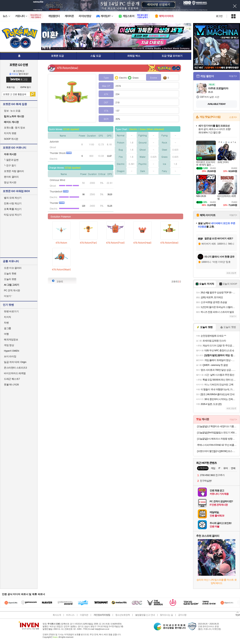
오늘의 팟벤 (10, 279)
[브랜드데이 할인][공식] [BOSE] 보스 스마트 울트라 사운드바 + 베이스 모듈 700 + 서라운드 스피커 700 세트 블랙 (217, 451)
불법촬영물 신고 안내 (145, 615)
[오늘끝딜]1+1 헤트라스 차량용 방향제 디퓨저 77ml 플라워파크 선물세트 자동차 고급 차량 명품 (217, 439)
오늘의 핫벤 (10, 274)
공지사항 (182, 615)
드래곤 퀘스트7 (12, 379)
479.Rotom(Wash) (61, 269)
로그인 (219, 16)
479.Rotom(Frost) (115, 243)
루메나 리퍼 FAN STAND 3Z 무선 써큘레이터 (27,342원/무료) (217, 445)
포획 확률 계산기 (13, 209)
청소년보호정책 (123, 615)
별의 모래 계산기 (13, 198)
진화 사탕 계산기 (13, 203)
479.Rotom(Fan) (88, 243)
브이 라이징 (10, 356)
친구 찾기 (10, 166)
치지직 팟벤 (10, 133)
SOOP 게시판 (11, 139)
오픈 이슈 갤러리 (13, 268)
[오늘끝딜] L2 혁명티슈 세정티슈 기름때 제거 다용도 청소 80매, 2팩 (217, 426)
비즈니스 (70, 615)
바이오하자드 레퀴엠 (15, 373)
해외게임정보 (11, 340)
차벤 (6, 323)
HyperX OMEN (11, 351)
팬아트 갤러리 (11, 177)
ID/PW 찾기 (26, 87)
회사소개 (57, 615)
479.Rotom (61, 243)
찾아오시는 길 (166, 615)
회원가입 (11, 87)
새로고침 (230, 273)
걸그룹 (7, 328)
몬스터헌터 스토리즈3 (15, 368)
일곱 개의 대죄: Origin (15, 362)
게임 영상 (9, 345)
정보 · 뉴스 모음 (12, 111)
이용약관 (84, 615)
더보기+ (233, 76)
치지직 (7, 317)
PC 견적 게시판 (12, 290)
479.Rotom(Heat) (142, 243)
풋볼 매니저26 (11, 385)
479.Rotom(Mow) (169, 243)
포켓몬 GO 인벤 (19, 65)
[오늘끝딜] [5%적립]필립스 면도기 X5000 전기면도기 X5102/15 (217, 433)
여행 (6, 334)
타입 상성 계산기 (13, 215)
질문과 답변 (11, 160)
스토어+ (233, 117)
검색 (33, 94)
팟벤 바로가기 (11, 311)
